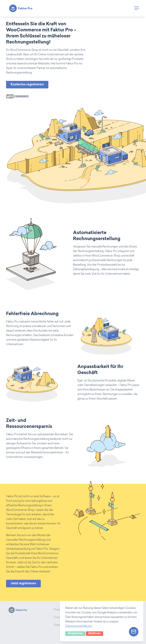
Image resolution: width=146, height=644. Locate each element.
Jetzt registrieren (23, 584)
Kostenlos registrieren (27, 85)
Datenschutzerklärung (79, 626)
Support (59, 625)
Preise (58, 610)
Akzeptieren (75, 634)
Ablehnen (95, 634)
